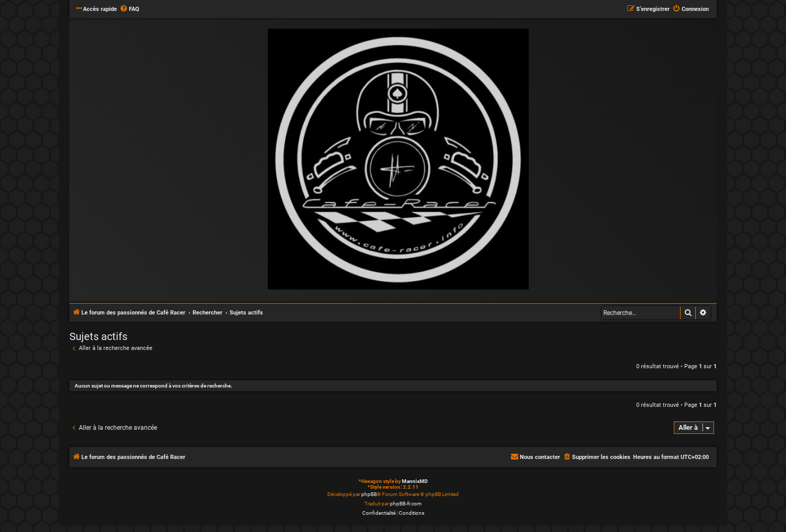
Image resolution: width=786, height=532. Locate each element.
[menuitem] (129, 9)
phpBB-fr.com (406, 504)
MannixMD (415, 481)
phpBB (369, 494)
